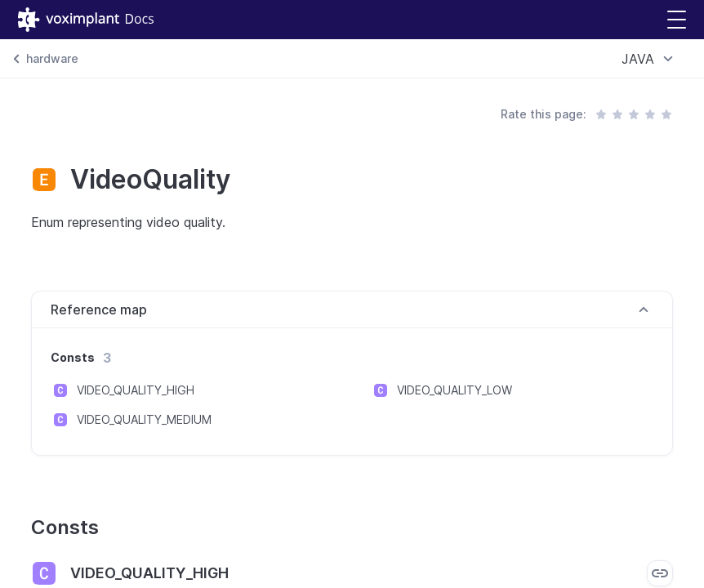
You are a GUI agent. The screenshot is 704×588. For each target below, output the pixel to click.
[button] (677, 20)
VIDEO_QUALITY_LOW (454, 390)
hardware (52, 58)
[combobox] (650, 59)
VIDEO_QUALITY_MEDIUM (144, 419)
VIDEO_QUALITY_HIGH (136, 390)
